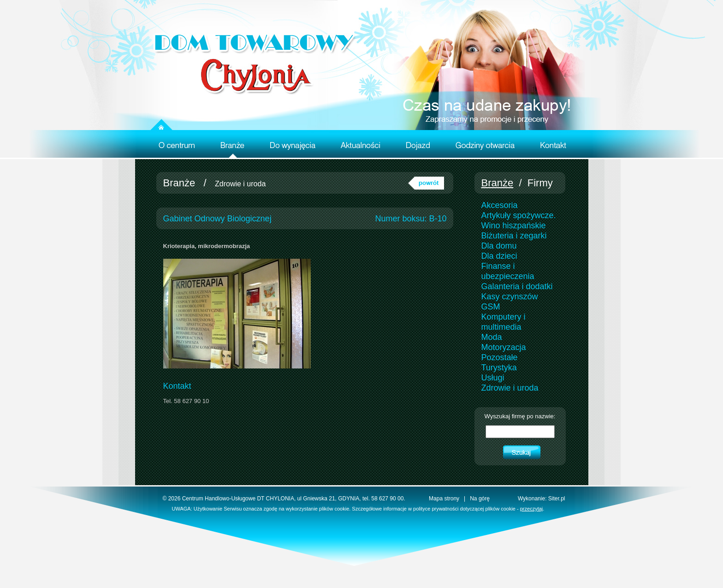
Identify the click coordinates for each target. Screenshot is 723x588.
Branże (179, 183)
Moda (492, 337)
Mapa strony (444, 499)
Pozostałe (500, 357)
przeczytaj (532, 509)
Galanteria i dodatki (517, 286)
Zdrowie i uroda (240, 184)
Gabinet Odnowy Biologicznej (217, 219)
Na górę (480, 499)
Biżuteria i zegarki (514, 236)
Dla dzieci (499, 256)
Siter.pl (557, 499)
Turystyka (499, 368)
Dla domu (499, 246)
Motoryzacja (504, 347)
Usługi (493, 378)
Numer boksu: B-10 (411, 219)
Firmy (540, 183)
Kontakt (177, 386)
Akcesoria (500, 205)
